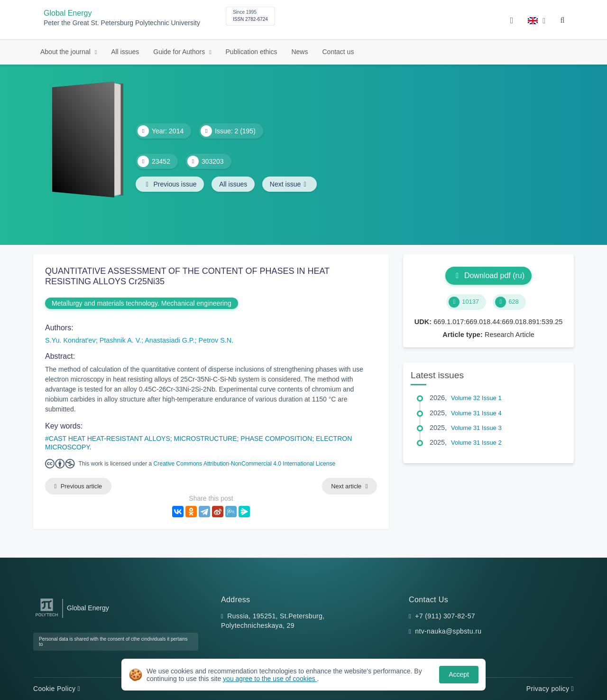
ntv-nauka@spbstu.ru (448, 631)
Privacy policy (550, 689)
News (299, 52)
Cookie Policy (57, 689)
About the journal (66, 52)
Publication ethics (252, 52)
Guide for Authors (180, 52)
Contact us (338, 52)
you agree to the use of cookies (270, 679)
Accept (459, 674)
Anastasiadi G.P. (170, 340)
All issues (125, 52)
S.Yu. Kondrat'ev (70, 340)
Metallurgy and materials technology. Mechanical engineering (142, 303)
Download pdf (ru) (488, 275)
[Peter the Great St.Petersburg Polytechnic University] (47, 617)
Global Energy (68, 13)
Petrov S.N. (216, 340)
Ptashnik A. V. (120, 340)
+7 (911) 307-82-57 (445, 616)
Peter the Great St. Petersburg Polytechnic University (122, 23)
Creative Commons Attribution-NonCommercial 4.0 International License (245, 464)
